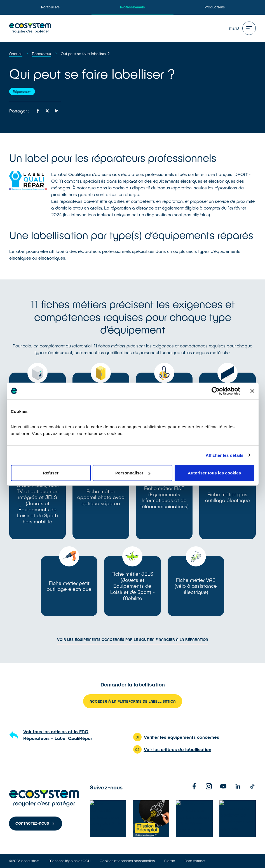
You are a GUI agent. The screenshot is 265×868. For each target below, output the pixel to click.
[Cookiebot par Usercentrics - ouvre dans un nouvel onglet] (216, 391)
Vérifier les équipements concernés (181, 737)
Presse (170, 861)
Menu (242, 28)
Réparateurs (22, 91)
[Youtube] (223, 786)
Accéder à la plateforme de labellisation (133, 701)
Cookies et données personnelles (127, 861)
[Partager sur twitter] (47, 111)
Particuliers (50, 7)
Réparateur (42, 54)
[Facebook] (194, 786)
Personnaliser (133, 473)
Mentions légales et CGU (70, 861)
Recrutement (195, 861)
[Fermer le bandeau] (252, 391)
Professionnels (132, 7)
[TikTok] (252, 786)
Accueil (16, 54)
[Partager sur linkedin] (57, 111)
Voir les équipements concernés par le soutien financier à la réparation (133, 639)
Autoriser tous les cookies (214, 473)
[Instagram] (209, 786)
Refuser (51, 473)
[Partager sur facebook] (38, 111)
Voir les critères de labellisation (178, 749)
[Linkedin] (238, 786)
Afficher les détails (225, 455)
